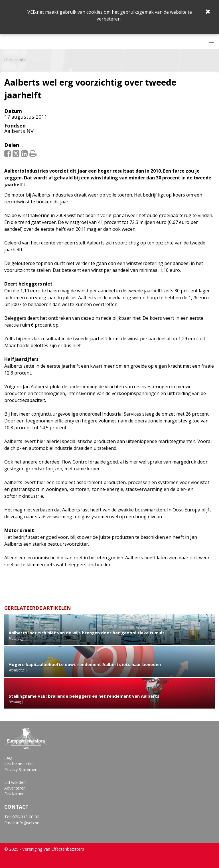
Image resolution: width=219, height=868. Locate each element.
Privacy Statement (22, 769)
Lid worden (15, 782)
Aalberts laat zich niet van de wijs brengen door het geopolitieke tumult (87, 633)
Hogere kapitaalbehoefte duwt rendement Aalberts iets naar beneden (85, 664)
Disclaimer (14, 794)
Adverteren (15, 788)
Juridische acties (19, 764)
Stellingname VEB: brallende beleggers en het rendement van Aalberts (84, 696)
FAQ (8, 758)
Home (9, 60)
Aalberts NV (19, 131)
